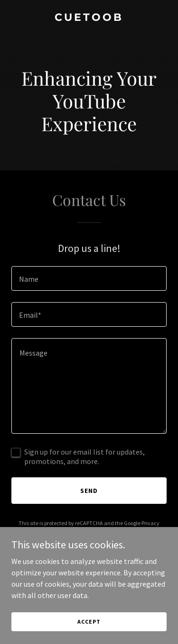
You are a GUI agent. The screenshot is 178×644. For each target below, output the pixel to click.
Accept (89, 622)
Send (89, 491)
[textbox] (89, 278)
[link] (89, 18)
